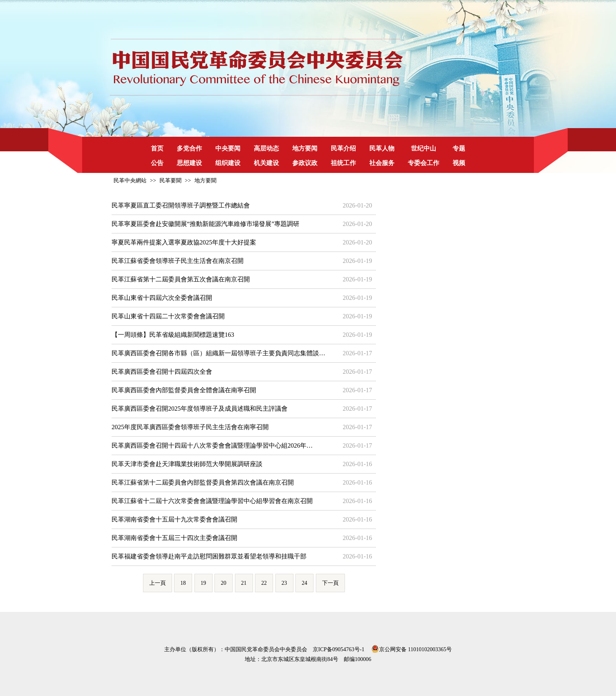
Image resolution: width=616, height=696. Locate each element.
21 (244, 583)
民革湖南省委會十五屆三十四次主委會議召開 (174, 538)
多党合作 (189, 148)
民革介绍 (343, 148)
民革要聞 (170, 181)
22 (264, 583)
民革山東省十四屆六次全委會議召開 (162, 298)
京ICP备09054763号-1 (338, 649)
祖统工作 (343, 163)
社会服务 (382, 163)
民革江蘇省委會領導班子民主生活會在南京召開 (178, 261)
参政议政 (305, 163)
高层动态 (266, 148)
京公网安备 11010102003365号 (412, 648)
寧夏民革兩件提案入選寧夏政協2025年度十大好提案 (184, 242)
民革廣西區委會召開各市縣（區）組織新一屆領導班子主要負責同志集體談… (218, 353)
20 (224, 583)
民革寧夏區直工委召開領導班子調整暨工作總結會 (181, 205)
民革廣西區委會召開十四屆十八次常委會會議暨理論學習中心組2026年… (212, 445)
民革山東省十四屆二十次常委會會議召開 (168, 316)
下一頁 (330, 583)
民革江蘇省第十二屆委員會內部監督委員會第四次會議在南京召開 (203, 482)
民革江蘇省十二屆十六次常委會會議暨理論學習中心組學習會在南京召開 (212, 501)
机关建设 (266, 163)
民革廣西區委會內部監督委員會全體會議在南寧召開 (184, 390)
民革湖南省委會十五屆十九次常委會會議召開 (174, 519)
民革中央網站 (130, 181)
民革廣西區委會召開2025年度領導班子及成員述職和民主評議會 (200, 409)
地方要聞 (205, 181)
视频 (459, 163)
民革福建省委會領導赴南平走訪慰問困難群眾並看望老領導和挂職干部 (209, 556)
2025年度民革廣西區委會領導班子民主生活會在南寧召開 (190, 427)
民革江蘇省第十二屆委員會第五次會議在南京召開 (181, 279)
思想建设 (189, 163)
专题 (459, 148)
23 (284, 583)
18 (183, 583)
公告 (157, 163)
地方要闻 (305, 148)
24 (304, 583)
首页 (157, 148)
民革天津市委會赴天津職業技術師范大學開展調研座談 (187, 464)
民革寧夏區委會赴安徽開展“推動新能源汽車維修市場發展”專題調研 (205, 224)
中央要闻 (228, 148)
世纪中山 (423, 148)
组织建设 (228, 163)
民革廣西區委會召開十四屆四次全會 (162, 372)
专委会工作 (423, 163)
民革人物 (382, 148)
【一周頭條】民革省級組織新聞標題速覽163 (173, 335)
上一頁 (158, 583)
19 (203, 583)
